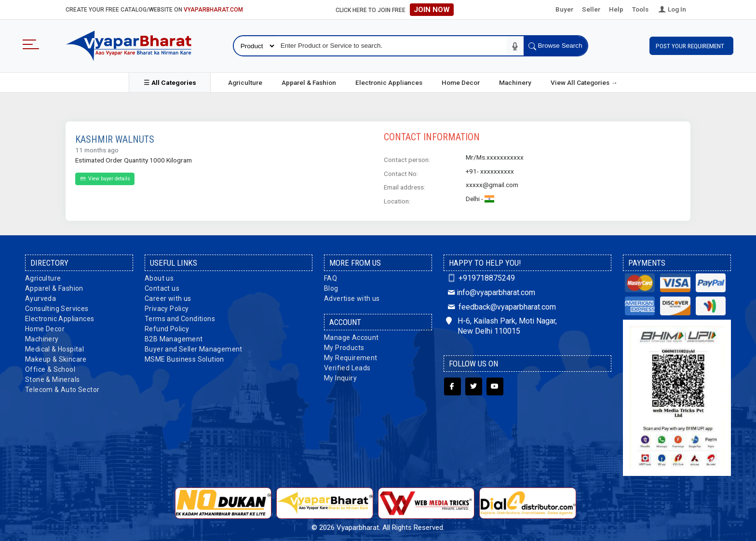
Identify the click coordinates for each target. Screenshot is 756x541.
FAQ (331, 277)
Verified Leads (347, 366)
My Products (344, 346)
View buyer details (105, 178)
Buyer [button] (564, 9)
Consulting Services (57, 307)
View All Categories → (584, 81)
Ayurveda (40, 297)
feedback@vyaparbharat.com (501, 305)
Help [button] (616, 9)
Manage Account (351, 336)
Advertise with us (352, 297)
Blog (331, 287)
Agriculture (245, 81)
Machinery (515, 81)
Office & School (50, 368)
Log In (672, 9)
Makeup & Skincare (56, 358)
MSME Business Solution (184, 358)
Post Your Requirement (691, 45)
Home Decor (461, 81)
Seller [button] (591, 9)
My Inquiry (340, 377)
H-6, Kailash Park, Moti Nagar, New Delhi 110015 (501, 325)
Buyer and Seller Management (194, 348)
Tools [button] (640, 9)
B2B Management (174, 338)
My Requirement (351, 356)
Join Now (432, 10)
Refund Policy (167, 327)
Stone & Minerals (52, 378)
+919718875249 (480, 277)
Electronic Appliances (389, 81)
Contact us (162, 287)
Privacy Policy (167, 307)
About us (159, 277)
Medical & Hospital (54, 348)
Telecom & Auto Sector (62, 388)
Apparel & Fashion (309, 81)
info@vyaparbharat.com (491, 291)
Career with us (168, 297)
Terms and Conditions (180, 317)
